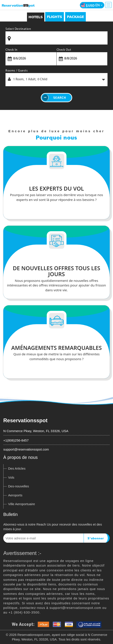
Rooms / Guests (17, 71)
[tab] (55, 17)
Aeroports (15, 495)
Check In (11, 50)
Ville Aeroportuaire (22, 504)
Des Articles (17, 468)
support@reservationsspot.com (26, 449)
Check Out (64, 50)
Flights (55, 17)
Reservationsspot (25, 420)
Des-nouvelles (19, 486)
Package (75, 17)
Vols (11, 477)
